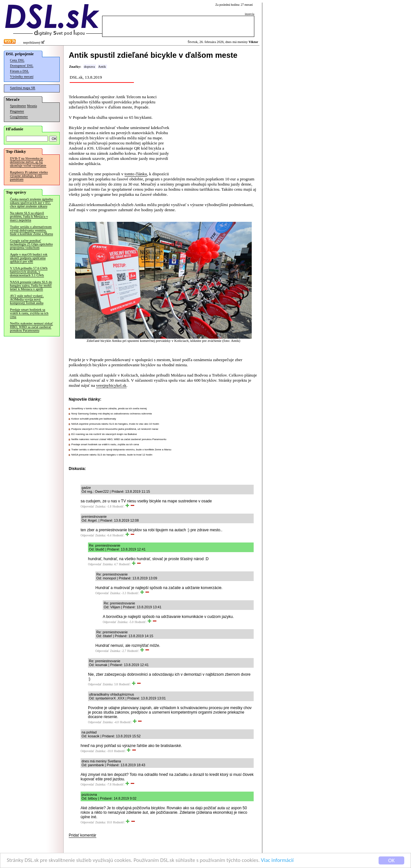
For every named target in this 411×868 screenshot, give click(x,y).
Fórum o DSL (19, 71)
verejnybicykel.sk (111, 385)
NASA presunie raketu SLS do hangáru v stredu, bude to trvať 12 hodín (112, 455)
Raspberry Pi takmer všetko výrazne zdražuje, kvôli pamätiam (29, 176)
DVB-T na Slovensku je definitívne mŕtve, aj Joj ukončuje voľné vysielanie (28, 162)
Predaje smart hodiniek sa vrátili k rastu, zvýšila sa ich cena (29, 313)
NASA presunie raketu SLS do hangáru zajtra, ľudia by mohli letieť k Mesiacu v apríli (31, 286)
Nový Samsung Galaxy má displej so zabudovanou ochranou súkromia (112, 414)
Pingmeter (17, 111)
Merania (32, 106)
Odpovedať (87, 507)
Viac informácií (277, 861)
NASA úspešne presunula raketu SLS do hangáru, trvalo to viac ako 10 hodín (115, 424)
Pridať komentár (83, 835)
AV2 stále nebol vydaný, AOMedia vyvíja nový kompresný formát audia (27, 299)
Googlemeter (19, 117)
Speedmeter (18, 106)
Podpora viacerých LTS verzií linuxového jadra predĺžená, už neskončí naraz (115, 429)
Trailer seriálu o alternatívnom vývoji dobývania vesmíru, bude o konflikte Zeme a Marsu (31, 230)
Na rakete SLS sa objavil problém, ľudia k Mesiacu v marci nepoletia (29, 217)
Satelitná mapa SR (23, 88)
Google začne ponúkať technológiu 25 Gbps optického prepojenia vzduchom (31, 244)
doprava (89, 67)
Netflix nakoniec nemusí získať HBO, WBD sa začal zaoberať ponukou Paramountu (31, 327)
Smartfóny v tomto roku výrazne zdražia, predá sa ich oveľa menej (109, 408)
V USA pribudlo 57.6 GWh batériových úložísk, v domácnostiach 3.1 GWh (29, 272)
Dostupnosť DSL (22, 66)
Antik (102, 67)
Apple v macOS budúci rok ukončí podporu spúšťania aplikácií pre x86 (29, 258)
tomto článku (136, 174)
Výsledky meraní (22, 77)
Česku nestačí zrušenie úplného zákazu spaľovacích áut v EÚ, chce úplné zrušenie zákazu (31, 203)
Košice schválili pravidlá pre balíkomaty (94, 419)
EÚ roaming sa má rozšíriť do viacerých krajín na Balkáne (104, 434)
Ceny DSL (17, 60)
